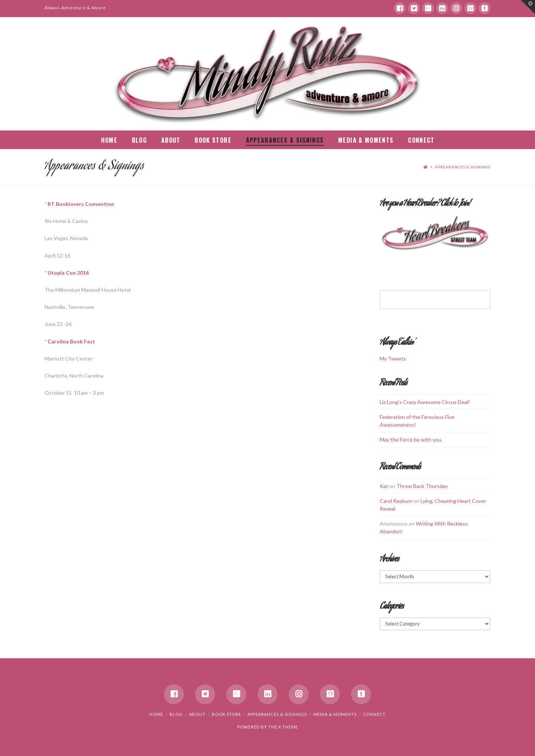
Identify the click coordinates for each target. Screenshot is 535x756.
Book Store (226, 714)
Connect (374, 714)
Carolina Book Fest (71, 341)
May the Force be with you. (411, 440)
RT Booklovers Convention (81, 204)
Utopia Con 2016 (68, 273)
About (197, 714)
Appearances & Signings (463, 167)
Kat (384, 486)
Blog (176, 714)
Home (156, 714)
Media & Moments (335, 714)
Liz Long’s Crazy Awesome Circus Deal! (425, 402)
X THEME (288, 727)
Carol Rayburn (396, 501)
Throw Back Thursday (422, 486)
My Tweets (393, 358)
